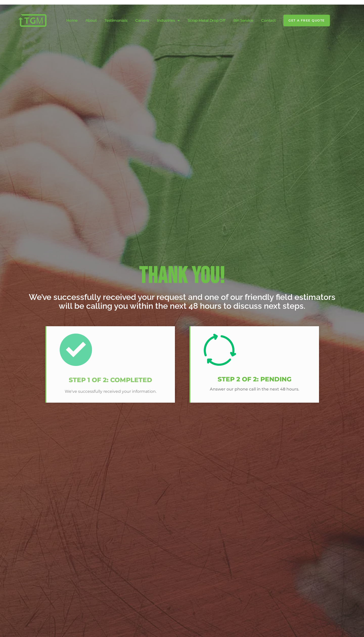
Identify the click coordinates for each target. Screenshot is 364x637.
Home (72, 20)
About (91, 20)
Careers (142, 20)
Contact (268, 20)
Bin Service (243, 20)
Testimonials (116, 20)
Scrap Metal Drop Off (207, 20)
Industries (168, 20)
